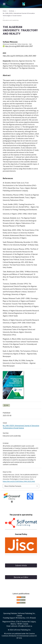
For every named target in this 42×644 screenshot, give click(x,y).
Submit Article (21, 565)
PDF (7, 405)
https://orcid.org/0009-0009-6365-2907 (19, 46)
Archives (12, 11)
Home (5, 11)
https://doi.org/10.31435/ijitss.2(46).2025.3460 (19, 56)
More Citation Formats (13, 486)
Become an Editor (21, 577)
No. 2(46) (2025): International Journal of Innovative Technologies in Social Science (19, 14)
